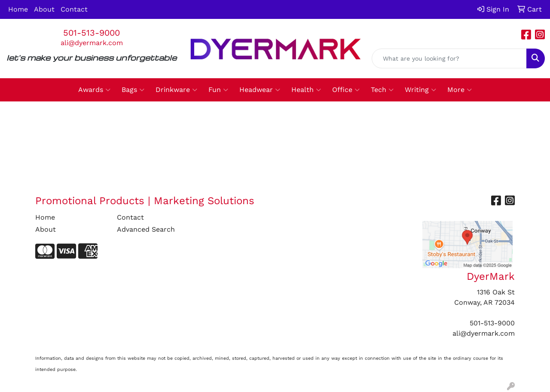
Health (306, 90)
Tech (382, 90)
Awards (94, 90)
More (460, 90)
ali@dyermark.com (92, 43)
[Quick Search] (449, 58)
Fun (218, 90)
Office (346, 90)
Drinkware (176, 90)
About (44, 9)
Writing (420, 90)
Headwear (260, 90)
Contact (74, 9)
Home (18, 9)
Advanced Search (146, 229)
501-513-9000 (92, 33)
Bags (133, 90)
